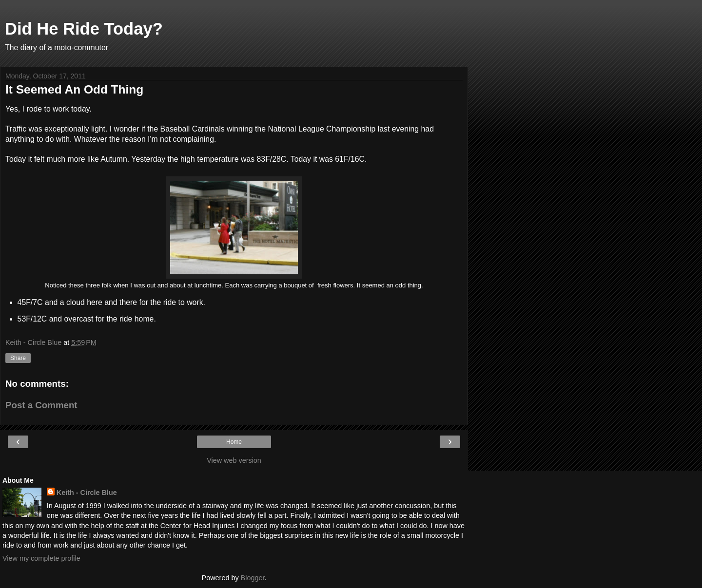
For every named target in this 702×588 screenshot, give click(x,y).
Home (234, 442)
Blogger (253, 578)
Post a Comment (41, 405)
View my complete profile (41, 558)
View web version (234, 460)
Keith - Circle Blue (87, 493)
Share (18, 358)
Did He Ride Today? (84, 29)
